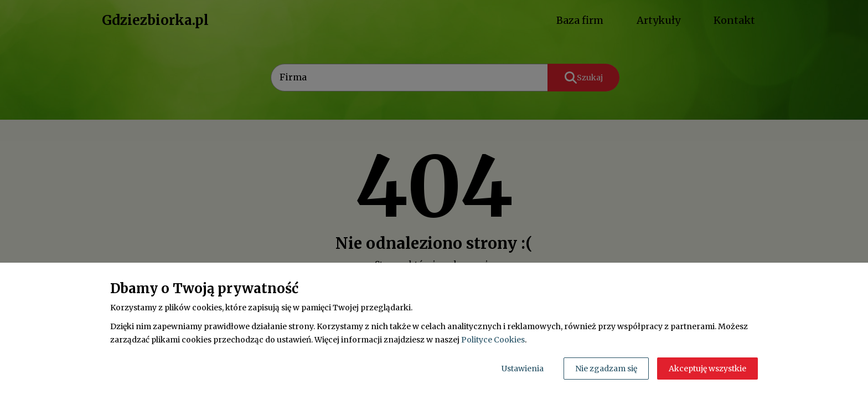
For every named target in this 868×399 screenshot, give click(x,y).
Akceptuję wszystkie (707, 369)
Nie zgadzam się (606, 369)
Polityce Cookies (493, 340)
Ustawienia (523, 369)
